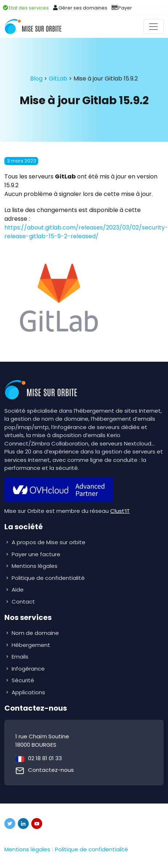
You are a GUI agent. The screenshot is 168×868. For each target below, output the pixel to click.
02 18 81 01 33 (45, 758)
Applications (29, 692)
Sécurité (24, 680)
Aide (18, 590)
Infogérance (29, 669)
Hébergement (32, 645)
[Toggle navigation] (153, 27)
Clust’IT (120, 511)
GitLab (58, 78)
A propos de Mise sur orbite (49, 542)
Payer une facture (36, 554)
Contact (23, 602)
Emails (21, 657)
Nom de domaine (35, 633)
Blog (36, 78)
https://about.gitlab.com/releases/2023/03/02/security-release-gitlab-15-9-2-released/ (86, 232)
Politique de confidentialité (48, 578)
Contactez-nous (51, 770)
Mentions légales (35, 566)
